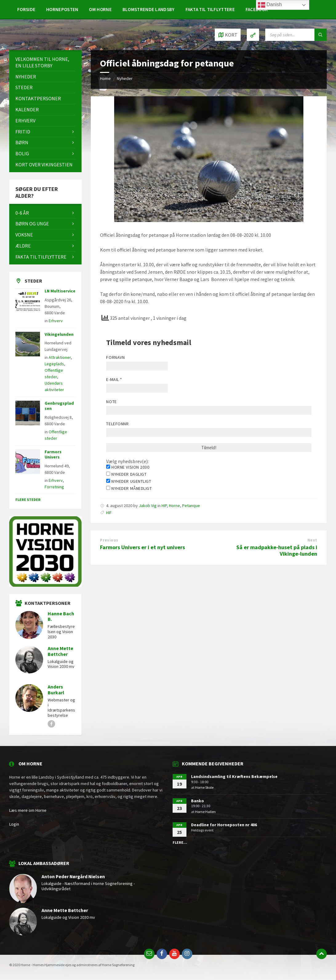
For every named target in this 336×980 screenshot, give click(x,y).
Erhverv (56, 321)
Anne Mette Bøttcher (60, 651)
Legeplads (54, 364)
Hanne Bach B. (61, 617)
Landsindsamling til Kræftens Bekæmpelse (234, 776)
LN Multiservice (60, 291)
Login (14, 824)
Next (312, 540)
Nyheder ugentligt (129, 481)
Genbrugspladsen (59, 406)
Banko (198, 801)
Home (105, 78)
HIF (109, 513)
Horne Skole (204, 787)
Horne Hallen (205, 812)
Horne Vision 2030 (128, 467)
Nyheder (125, 78)
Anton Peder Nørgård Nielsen (73, 877)
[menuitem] (26, 9)
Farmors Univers (53, 454)
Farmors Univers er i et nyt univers (142, 547)
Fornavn (115, 357)
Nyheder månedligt (129, 488)
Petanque (191, 506)
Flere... (180, 842)
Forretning (54, 487)
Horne (174, 506)
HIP (164, 506)
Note (111, 402)
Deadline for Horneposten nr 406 (224, 825)
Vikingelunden (59, 334)
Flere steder (28, 500)
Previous (109, 540)
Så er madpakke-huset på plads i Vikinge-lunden (277, 550)
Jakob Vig (148, 506)
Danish (270, 5)
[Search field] (296, 35)
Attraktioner (60, 357)
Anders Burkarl (56, 690)
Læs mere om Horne (28, 810)
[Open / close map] (228, 35)
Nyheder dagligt (126, 474)
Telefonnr (117, 424)
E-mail (114, 379)
